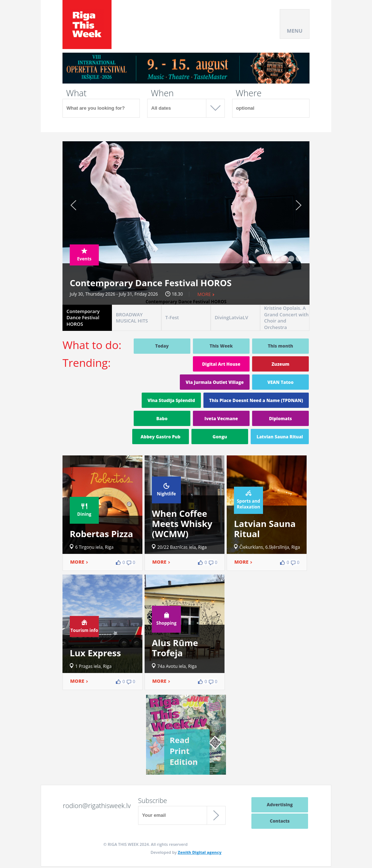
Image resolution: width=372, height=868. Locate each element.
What (76, 93)
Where (249, 93)
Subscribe (153, 800)
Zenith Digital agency (199, 852)
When (162, 93)
